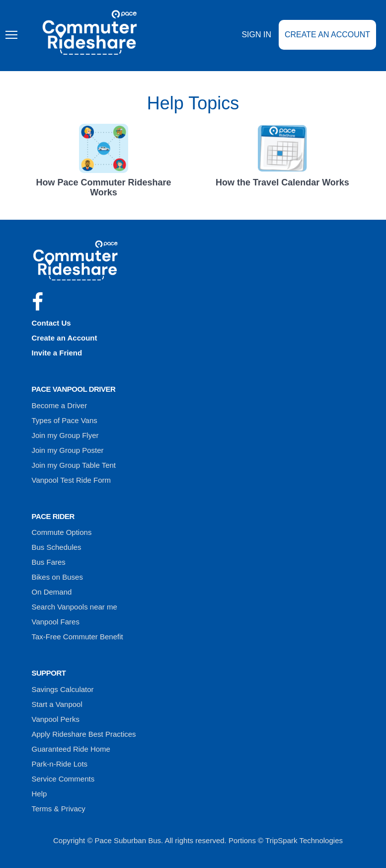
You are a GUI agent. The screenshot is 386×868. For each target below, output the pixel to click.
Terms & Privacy (59, 809)
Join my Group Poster (68, 450)
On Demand (52, 592)
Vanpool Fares (56, 622)
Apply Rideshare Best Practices (84, 734)
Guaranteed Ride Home (71, 749)
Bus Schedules (57, 547)
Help (39, 794)
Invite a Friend (57, 353)
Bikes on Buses (57, 577)
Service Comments (63, 779)
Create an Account (327, 35)
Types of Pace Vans (65, 420)
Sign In (256, 35)
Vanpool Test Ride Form (72, 480)
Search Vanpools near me (75, 607)
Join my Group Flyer (65, 435)
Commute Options (62, 532)
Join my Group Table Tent (74, 465)
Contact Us (51, 323)
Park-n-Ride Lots (60, 764)
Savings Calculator (63, 689)
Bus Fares (49, 562)
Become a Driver (60, 405)
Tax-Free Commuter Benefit (77, 637)
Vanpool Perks (56, 719)
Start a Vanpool (57, 704)
